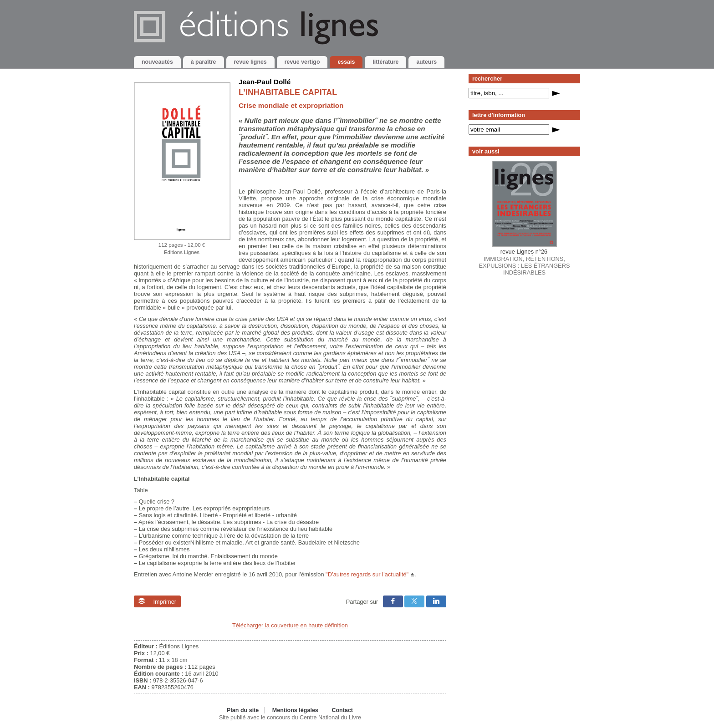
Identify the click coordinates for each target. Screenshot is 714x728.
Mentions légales (295, 710)
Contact (342, 710)
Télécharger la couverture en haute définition (290, 625)
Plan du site (243, 710)
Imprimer (157, 601)
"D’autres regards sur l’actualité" (367, 574)
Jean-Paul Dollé (265, 82)
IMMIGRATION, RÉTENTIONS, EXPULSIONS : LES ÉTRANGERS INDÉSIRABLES (525, 262)
